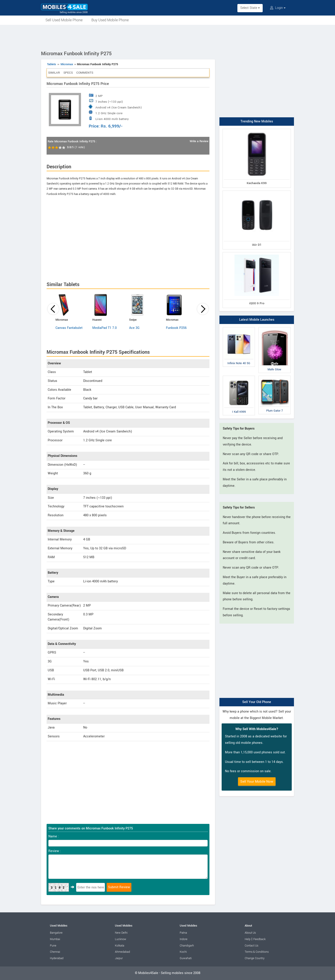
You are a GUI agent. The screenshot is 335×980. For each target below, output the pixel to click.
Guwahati (186, 958)
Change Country (255, 958)
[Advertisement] (167, 37)
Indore (184, 939)
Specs (68, 73)
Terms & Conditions (257, 952)
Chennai (55, 952)
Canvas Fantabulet (69, 328)
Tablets (52, 64)
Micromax (67, 64)
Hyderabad (57, 958)
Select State (250, 8)
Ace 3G (134, 328)
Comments (85, 73)
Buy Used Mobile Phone (110, 20)
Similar (54, 73)
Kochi (183, 952)
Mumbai (55, 939)
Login (278, 8)
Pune (53, 946)
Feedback (259, 939)
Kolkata (120, 946)
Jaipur (119, 958)
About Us (250, 933)
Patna (183, 933)
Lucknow (121, 939)
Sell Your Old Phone (257, 702)
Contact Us (251, 946)
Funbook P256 (176, 328)
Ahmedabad (122, 952)
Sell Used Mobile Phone (64, 20)
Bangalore (56, 933)
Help (248, 939)
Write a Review (199, 141)
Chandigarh (187, 946)
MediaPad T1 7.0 (104, 328)
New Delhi (121, 933)
